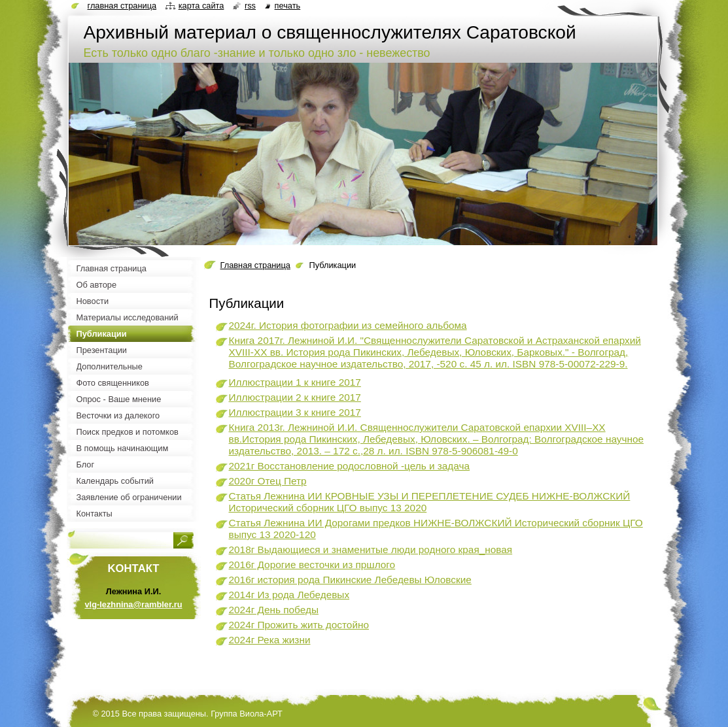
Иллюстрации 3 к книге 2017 (295, 412)
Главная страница (255, 265)
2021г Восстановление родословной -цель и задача (350, 466)
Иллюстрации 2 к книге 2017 (295, 397)
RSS (250, 6)
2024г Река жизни (270, 640)
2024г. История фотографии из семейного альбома (348, 325)
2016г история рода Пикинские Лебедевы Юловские (350, 580)
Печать (288, 6)
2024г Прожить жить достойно (299, 625)
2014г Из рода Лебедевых (289, 595)
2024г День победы (274, 610)
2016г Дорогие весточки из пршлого (312, 565)
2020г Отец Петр (268, 481)
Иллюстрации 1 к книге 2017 (295, 382)
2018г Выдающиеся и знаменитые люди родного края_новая (371, 549)
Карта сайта (201, 6)
